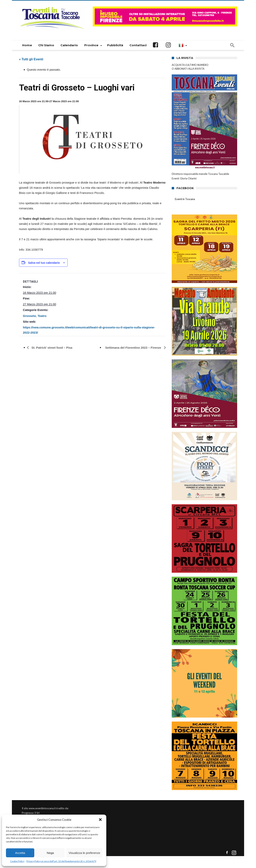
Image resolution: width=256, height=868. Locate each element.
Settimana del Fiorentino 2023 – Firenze (134, 348)
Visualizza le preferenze (84, 853)
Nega (50, 853)
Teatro (42, 316)
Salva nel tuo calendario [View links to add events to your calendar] (44, 263)
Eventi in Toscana (185, 199)
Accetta (20, 853)
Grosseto (30, 316)
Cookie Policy (17, 861)
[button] (100, 820)
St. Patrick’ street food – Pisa (52, 348)
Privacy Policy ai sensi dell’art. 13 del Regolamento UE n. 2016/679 (61, 861)
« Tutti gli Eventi (31, 59)
